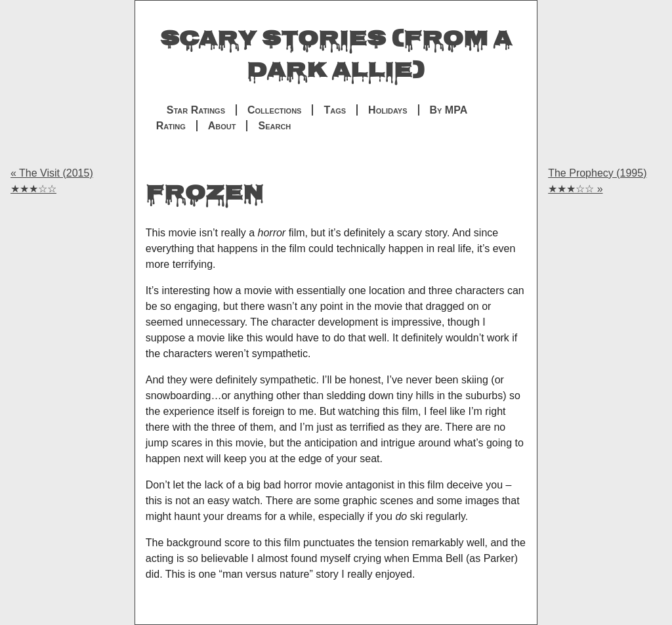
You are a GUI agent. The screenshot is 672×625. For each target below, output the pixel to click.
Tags (335, 110)
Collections (274, 110)
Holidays (388, 110)
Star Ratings (196, 110)
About (222, 126)
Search (274, 126)
